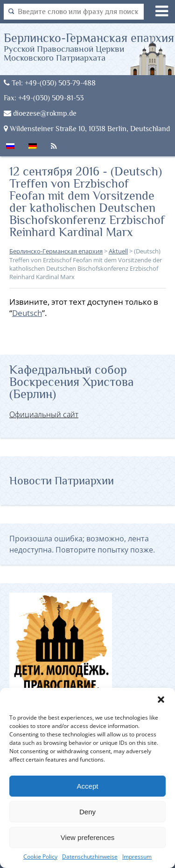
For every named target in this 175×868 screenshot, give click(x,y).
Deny (87, 812)
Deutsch (27, 313)
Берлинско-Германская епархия (90, 47)
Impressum (137, 857)
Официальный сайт (44, 414)
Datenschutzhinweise (90, 857)
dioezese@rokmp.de (40, 113)
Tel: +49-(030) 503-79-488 (50, 83)
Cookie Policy (40, 857)
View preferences (88, 837)
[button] (161, 700)
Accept (88, 786)
